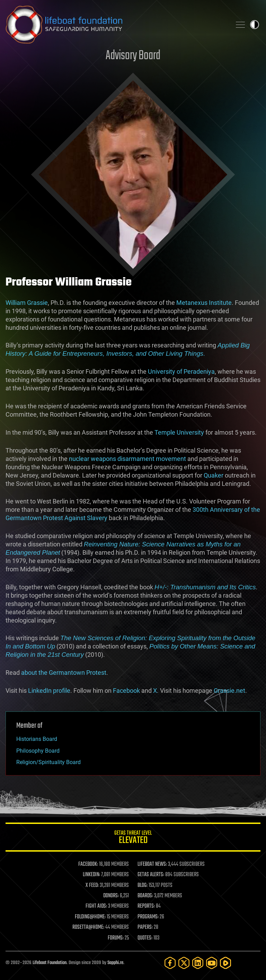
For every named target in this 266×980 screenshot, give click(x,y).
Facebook (126, 691)
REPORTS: (146, 906)
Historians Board (37, 739)
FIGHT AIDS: (96, 906)
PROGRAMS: (148, 917)
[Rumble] (225, 963)
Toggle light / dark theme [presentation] (255, 25)
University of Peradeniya (181, 371)
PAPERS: (145, 927)
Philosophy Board (38, 751)
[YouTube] (212, 963)
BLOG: (143, 886)
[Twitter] (184, 963)
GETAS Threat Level (133, 838)
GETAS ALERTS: (151, 875)
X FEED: (92, 886)
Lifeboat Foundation (50, 963)
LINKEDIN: (91, 875)
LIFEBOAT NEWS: (152, 864)
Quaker (214, 475)
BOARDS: (145, 896)
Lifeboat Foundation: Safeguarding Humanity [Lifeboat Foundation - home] (116, 25)
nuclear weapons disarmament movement (127, 459)
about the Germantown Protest (64, 673)
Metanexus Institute (204, 303)
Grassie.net (229, 691)
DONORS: (111, 896)
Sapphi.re (115, 963)
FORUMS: (116, 938)
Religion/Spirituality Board (48, 762)
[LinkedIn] (198, 963)
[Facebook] (170, 963)
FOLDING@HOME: (90, 917)
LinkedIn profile (49, 691)
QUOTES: (145, 938)
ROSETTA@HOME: (88, 927)
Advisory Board (133, 56)
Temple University (179, 432)
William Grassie (27, 303)
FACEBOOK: (88, 864)
